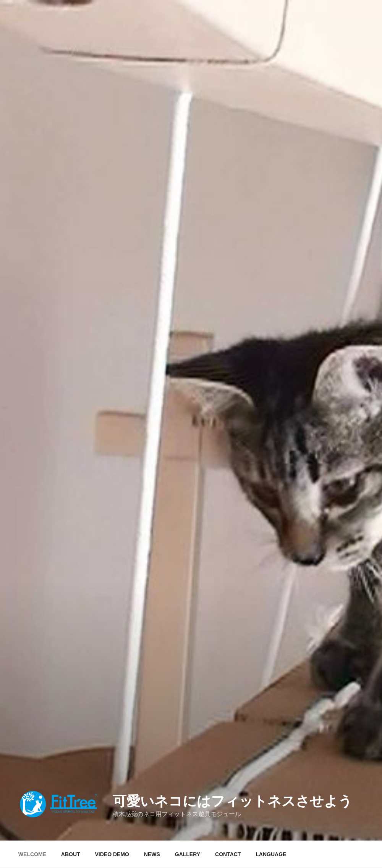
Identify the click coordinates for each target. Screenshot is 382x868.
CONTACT (228, 854)
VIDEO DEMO (112, 854)
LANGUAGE (271, 854)
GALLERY (188, 854)
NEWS (152, 854)
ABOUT (71, 854)
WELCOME (32, 854)
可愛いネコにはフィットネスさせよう (232, 801)
